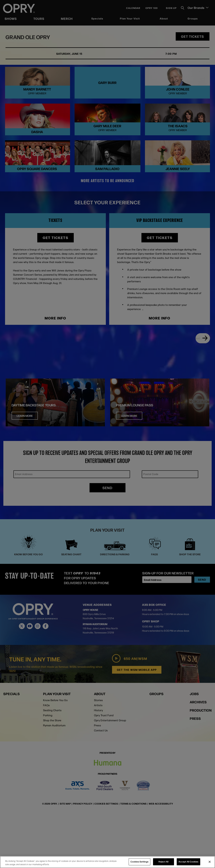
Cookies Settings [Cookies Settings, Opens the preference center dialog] (139, 862)
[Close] (210, 862)
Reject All (164, 862)
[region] (107, 862)
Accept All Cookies (188, 862)
